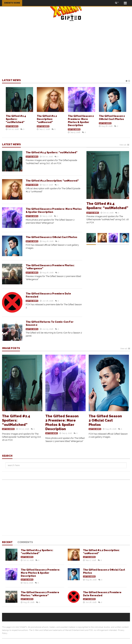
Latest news (11, 80)
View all (123, 145)
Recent (7, 542)
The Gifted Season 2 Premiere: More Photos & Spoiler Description (62, 423)
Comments (25, 542)
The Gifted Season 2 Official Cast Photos (52, 237)
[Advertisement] (66, 50)
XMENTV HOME (12, 3)
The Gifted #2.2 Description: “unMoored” (47, 119)
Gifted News (12, 126)
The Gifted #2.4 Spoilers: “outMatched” (16, 119)
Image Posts (11, 348)
